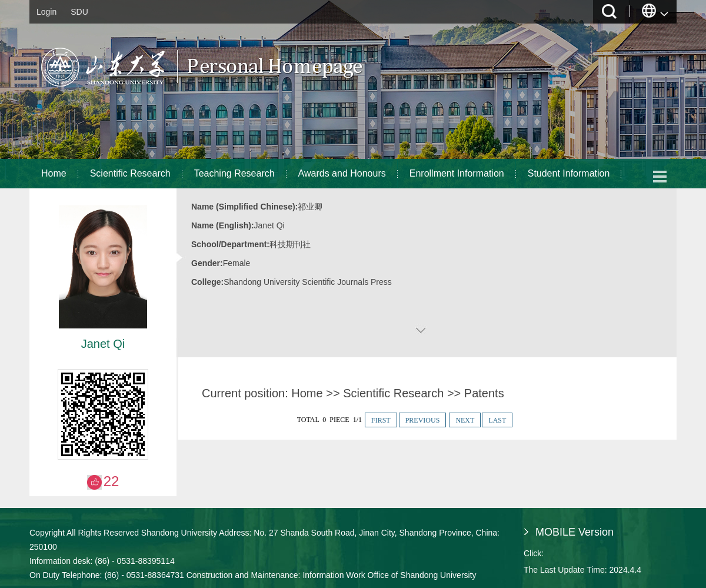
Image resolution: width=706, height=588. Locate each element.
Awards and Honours (342, 173)
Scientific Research (130, 173)
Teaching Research (234, 173)
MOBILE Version (575, 532)
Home (54, 173)
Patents (484, 393)
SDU (79, 12)
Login (46, 12)
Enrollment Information (457, 173)
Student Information (569, 173)
